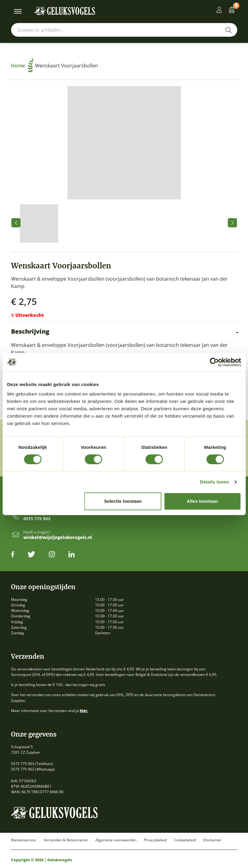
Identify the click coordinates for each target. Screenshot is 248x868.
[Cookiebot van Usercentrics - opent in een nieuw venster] (214, 362)
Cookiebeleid (185, 840)
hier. (84, 711)
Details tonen (214, 482)
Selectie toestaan (123, 501)
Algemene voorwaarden (116, 840)
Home (22, 66)
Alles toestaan (202, 501)
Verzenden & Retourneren (66, 840)
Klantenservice (24, 840)
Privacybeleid (155, 840)
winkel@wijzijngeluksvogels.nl (58, 538)
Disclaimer (212, 840)
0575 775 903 (37, 519)
